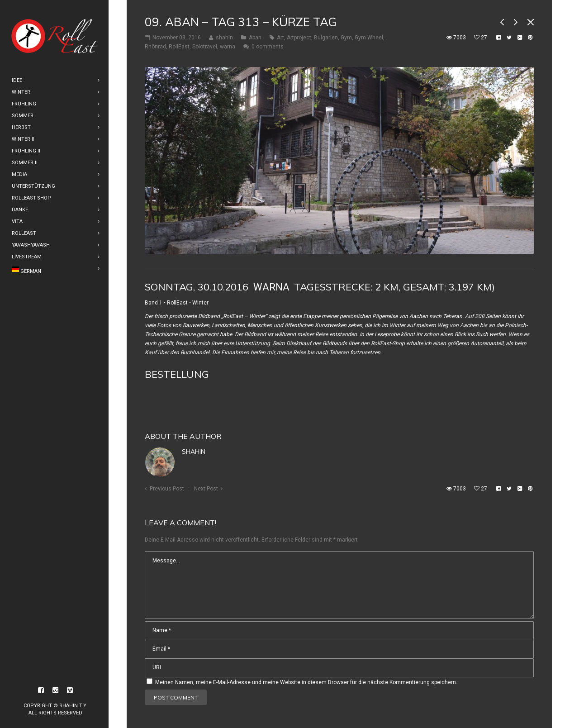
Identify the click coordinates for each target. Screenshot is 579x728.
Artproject (299, 38)
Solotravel (205, 47)
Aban (255, 38)
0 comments (268, 47)
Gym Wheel (369, 38)
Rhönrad (155, 47)
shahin (194, 452)
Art (280, 38)
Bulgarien (326, 38)
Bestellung (177, 374)
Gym (346, 38)
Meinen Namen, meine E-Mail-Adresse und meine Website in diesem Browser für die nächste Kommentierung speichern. (306, 682)
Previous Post (167, 489)
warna (228, 47)
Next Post (206, 489)
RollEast (179, 47)
